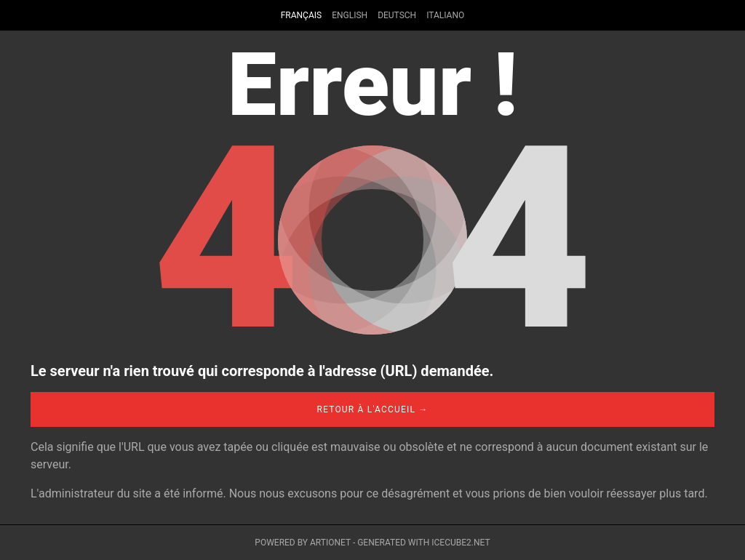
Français (301, 15)
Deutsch (397, 15)
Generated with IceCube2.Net (423, 543)
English (350, 15)
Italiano (445, 15)
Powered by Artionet (303, 543)
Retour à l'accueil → (372, 409)
